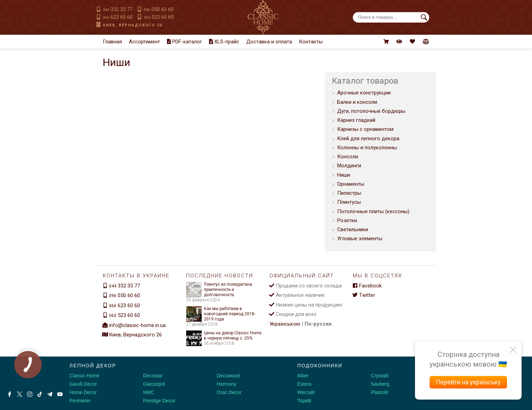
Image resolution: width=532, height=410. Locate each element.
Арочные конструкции (364, 93)
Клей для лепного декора (368, 139)
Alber (303, 376)
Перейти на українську (468, 382)
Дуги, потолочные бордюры (371, 111)
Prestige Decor (159, 401)
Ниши (344, 175)
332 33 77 (118, 9)
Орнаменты (351, 184)
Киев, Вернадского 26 (133, 25)
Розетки (347, 220)
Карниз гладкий (356, 120)
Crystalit (380, 376)
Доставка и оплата (269, 42)
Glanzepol (154, 384)
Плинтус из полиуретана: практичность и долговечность (220, 290)
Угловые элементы (360, 239)
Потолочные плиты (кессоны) (373, 211)
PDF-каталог (185, 42)
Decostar (153, 376)
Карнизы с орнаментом (365, 129)
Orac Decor (229, 392)
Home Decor (83, 392)
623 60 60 (118, 17)
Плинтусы (349, 202)
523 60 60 (159, 17)
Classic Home (84, 376)
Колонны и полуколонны (367, 148)
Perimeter (80, 401)
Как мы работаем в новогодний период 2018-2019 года (221, 314)
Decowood (228, 376)
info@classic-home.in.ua (137, 325)
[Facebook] (10, 394)
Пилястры (349, 193)
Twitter (364, 295)
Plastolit (379, 392)
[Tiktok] (40, 394)
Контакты (311, 42)
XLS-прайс (224, 42)
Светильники (353, 229)
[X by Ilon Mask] (20, 394)
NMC (149, 392)
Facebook (367, 286)
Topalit (304, 401)
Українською (285, 324)
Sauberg (380, 384)
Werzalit (306, 392)
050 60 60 (159, 9)
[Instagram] (30, 394)
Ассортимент (144, 42)
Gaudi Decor (83, 384)
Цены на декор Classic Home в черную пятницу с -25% (224, 336)
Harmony (227, 384)
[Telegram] (50, 394)
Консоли (348, 157)
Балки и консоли (357, 102)
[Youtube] (60, 394)
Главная (112, 42)
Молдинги (349, 166)
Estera (304, 384)
